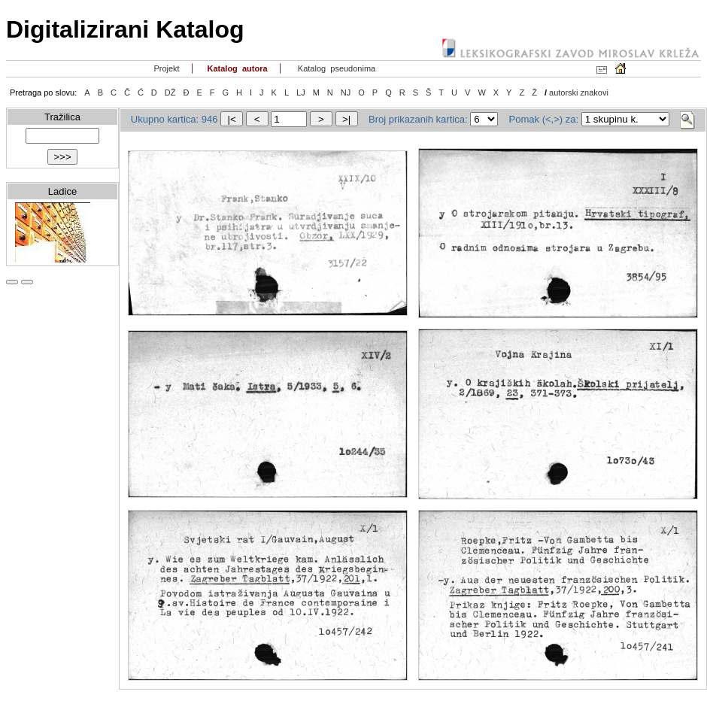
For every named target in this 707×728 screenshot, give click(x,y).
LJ (301, 93)
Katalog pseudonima (336, 68)
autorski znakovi (579, 93)
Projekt (165, 68)
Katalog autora (236, 68)
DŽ (170, 93)
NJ (346, 93)
